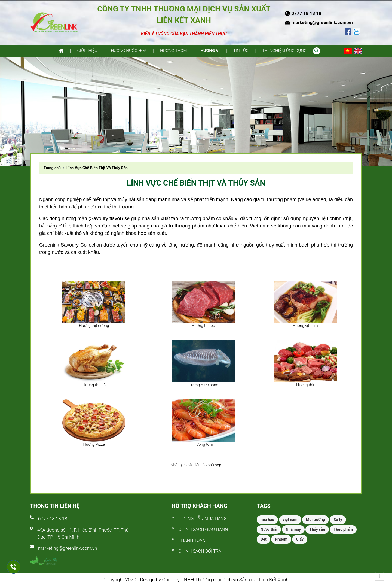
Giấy (300, 539)
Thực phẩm (343, 529)
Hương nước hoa (129, 51)
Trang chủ (52, 168)
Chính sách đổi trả (200, 551)
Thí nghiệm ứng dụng (284, 51)
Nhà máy (293, 529)
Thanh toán (192, 540)
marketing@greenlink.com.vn (68, 548)
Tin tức (241, 51)
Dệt (263, 539)
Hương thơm (174, 51)
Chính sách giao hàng (203, 529)
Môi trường (316, 520)
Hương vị (210, 51)
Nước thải (269, 529)
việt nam (290, 520)
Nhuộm (281, 539)
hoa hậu (267, 520)
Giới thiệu (87, 51)
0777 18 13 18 (53, 519)
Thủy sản (317, 529)
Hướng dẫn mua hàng (203, 519)
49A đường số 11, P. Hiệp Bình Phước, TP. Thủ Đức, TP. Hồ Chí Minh (83, 533)
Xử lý (338, 520)
